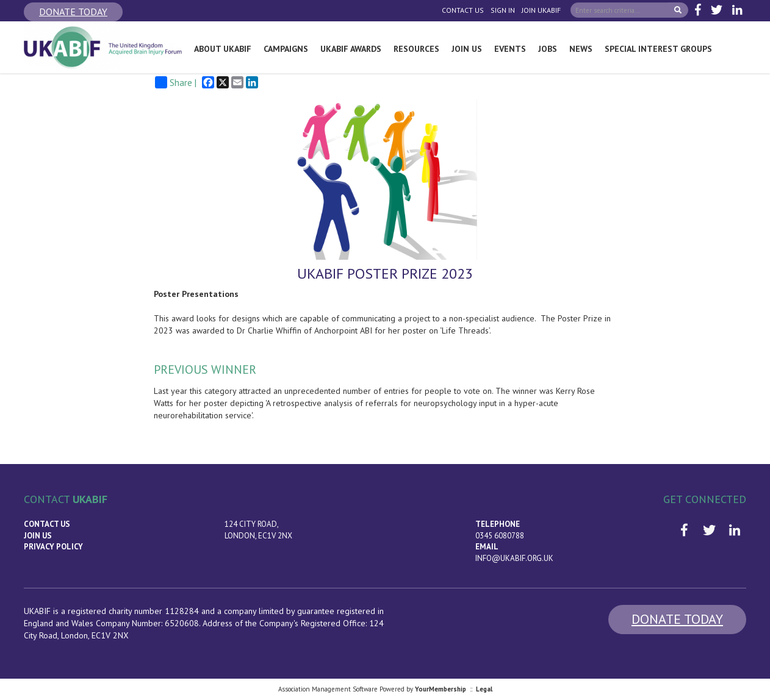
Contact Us (463, 10)
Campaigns (286, 49)
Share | (176, 82)
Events (510, 49)
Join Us (467, 49)
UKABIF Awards (351, 49)
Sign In (503, 10)
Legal (484, 689)
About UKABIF (223, 49)
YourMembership (441, 689)
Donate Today (73, 12)
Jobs (548, 49)
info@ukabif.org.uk (514, 558)
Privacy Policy (53, 547)
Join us (38, 536)
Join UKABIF (541, 10)
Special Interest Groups (658, 49)
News (581, 49)
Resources (416, 49)
